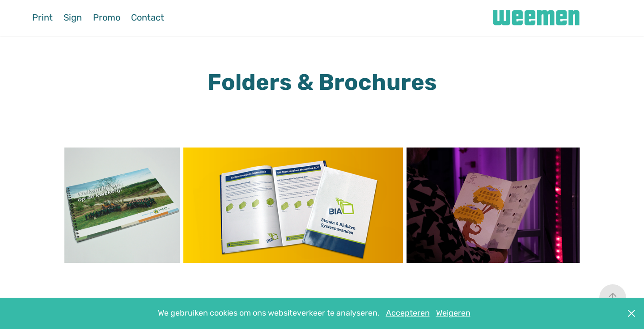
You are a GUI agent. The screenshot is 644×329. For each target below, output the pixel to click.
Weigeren (453, 313)
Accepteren (408, 313)
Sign (73, 18)
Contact (148, 18)
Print (42, 18)
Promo (107, 18)
